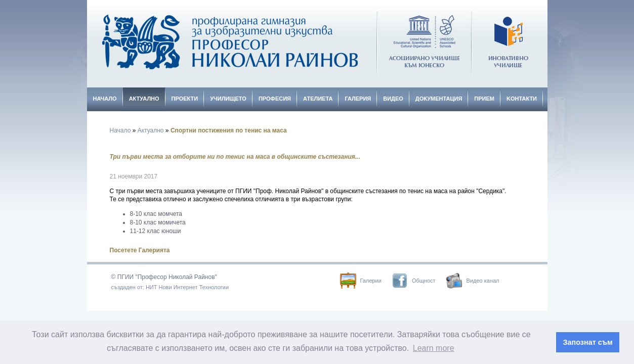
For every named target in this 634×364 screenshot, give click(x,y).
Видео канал (473, 281)
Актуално (144, 99)
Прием (484, 99)
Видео (393, 99)
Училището (228, 99)
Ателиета (318, 99)
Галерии (361, 281)
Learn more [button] (434, 348)
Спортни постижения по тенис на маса (229, 130)
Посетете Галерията (140, 250)
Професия (275, 99)
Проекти (185, 99)
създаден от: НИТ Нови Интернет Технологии (170, 287)
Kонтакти (522, 99)
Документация (439, 99)
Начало (105, 99)
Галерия (358, 99)
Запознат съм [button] (588, 342)
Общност (414, 281)
